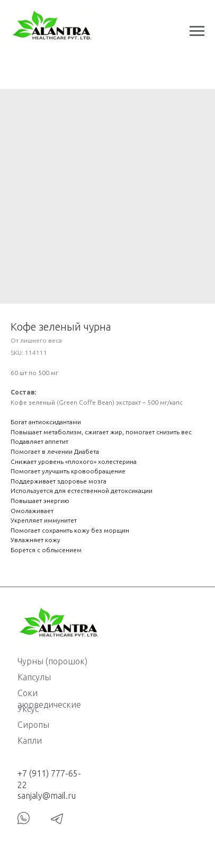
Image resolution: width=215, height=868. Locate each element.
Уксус (28, 709)
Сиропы (33, 725)
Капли (30, 741)
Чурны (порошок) (52, 661)
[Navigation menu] (197, 31)
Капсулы (34, 677)
